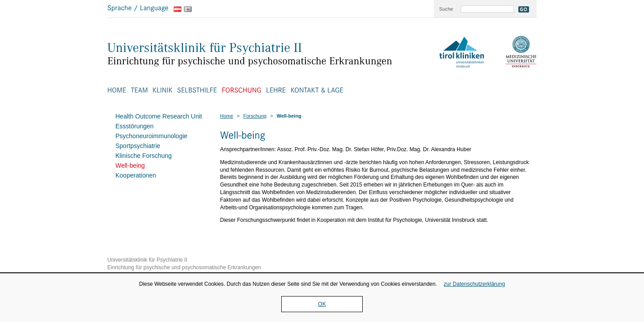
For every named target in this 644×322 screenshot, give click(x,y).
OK (322, 304)
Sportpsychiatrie (138, 146)
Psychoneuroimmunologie (151, 136)
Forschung (255, 116)
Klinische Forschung (144, 156)
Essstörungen (135, 126)
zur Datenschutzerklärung (474, 284)
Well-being (130, 165)
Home (227, 116)
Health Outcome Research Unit (159, 116)
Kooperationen (136, 175)
